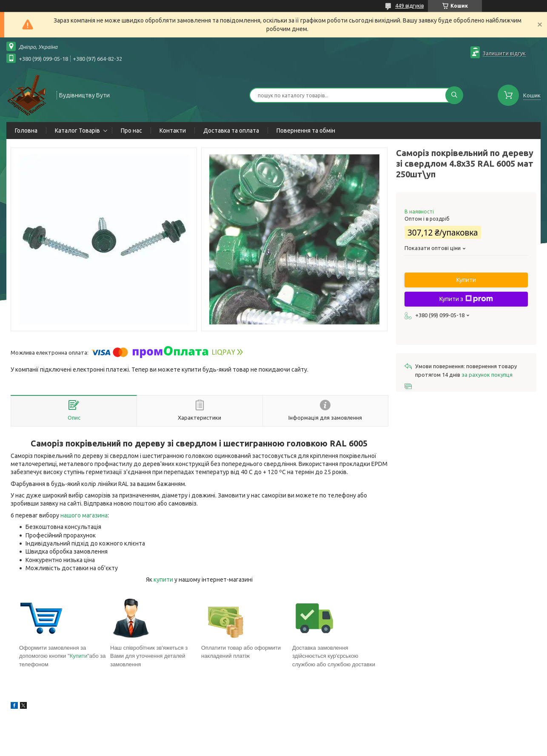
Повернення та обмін (306, 131)
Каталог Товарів (77, 131)
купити (163, 580)
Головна (26, 131)
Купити (79, 656)
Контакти (173, 131)
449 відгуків (409, 6)
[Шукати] (454, 95)
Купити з (466, 299)
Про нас (131, 131)
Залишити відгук (504, 53)
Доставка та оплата (231, 131)
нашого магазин (83, 515)
